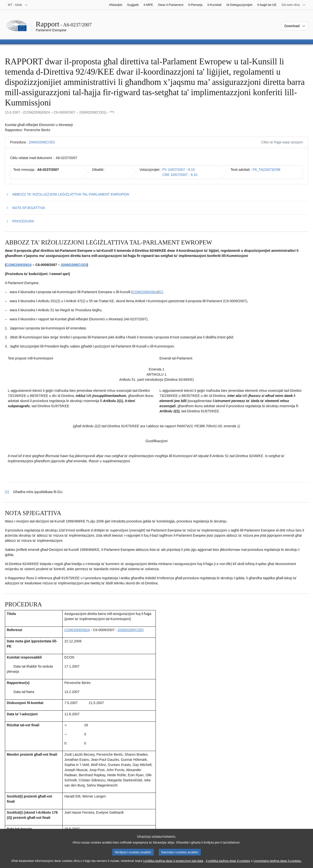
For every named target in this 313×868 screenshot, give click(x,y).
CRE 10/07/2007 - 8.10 (180, 175)
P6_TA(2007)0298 (266, 170)
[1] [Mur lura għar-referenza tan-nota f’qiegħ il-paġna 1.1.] (7, 492)
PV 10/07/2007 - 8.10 (179, 170)
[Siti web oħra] (294, 5)
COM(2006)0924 (19, 265)
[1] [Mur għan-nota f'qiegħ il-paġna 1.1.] (161, 292)
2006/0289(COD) (42, 142)
